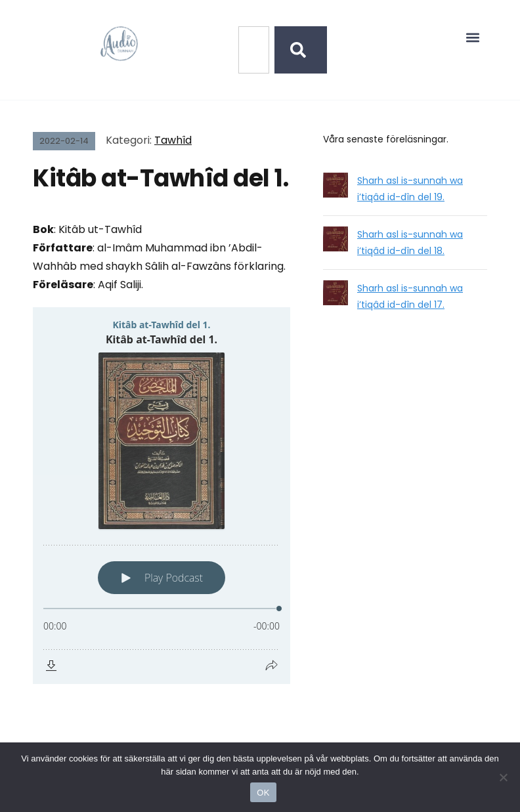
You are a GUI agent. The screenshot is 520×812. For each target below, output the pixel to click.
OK (263, 793)
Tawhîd (173, 140)
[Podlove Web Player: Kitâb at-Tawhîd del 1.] (162, 496)
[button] (473, 37)
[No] (504, 777)
